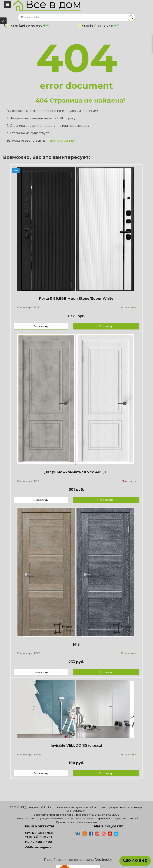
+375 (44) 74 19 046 (39, 837)
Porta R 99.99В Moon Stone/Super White (76, 299)
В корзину (41, 326)
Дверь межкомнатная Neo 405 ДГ (76, 472)
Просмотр (106, 326)
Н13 (76, 644)
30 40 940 (135, 861)
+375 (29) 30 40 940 (39, 833)
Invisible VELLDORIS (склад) (76, 745)
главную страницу (61, 141)
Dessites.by (103, 860)
